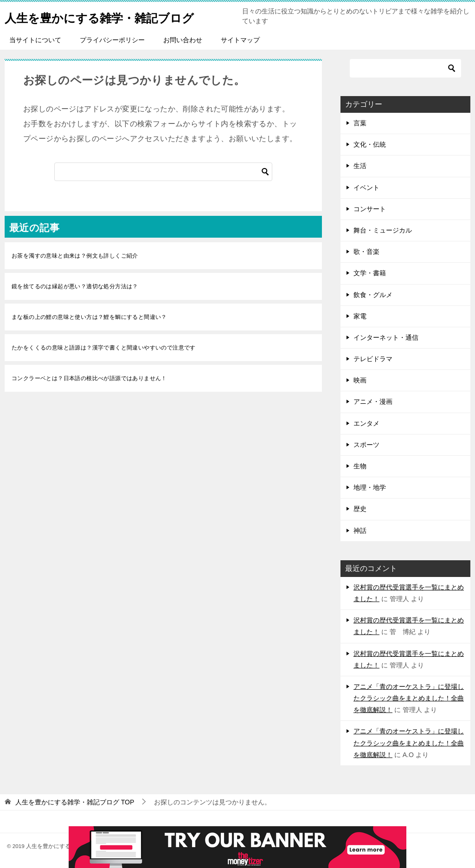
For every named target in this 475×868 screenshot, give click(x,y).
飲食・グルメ (373, 295)
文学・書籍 (370, 273)
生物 (360, 466)
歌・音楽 (366, 252)
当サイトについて (35, 40)
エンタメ (366, 423)
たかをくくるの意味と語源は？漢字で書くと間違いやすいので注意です (104, 348)
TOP (75, 802)
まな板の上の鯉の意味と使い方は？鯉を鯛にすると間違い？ (89, 317)
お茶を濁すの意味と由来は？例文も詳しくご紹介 (75, 256)
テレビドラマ (373, 359)
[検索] (163, 172)
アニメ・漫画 (373, 402)
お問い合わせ (183, 40)
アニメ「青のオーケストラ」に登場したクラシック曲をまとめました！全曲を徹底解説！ (409, 698)
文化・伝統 (370, 144)
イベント (366, 188)
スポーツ (366, 445)
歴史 (360, 509)
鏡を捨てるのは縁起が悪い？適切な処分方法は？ (75, 286)
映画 (360, 380)
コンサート (370, 209)
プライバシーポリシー (112, 40)
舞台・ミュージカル (383, 230)
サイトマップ (240, 40)
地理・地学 (370, 487)
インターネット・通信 (386, 337)
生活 (360, 166)
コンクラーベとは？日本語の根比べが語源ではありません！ (89, 378)
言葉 (360, 123)
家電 (360, 316)
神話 (360, 531)
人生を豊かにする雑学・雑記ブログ (118, 16)
